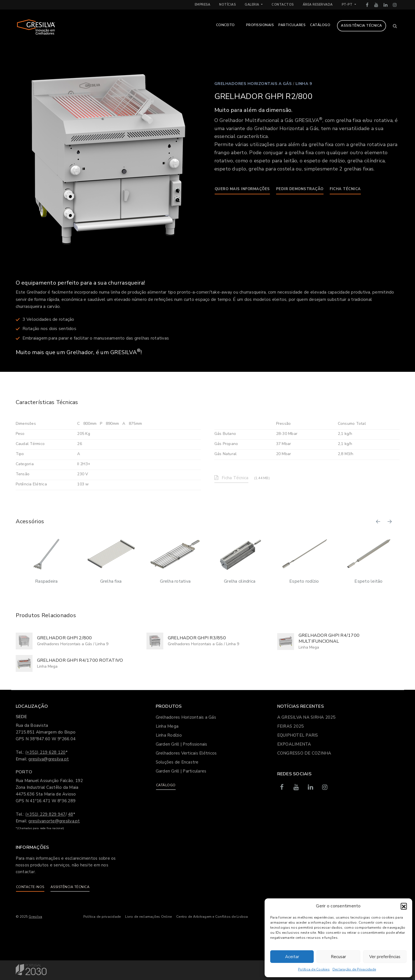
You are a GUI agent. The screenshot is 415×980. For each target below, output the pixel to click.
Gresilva (35, 917)
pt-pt (348, 5)
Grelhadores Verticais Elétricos (186, 753)
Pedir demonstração (300, 189)
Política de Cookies (314, 969)
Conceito (225, 25)
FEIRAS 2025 (291, 726)
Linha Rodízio (169, 735)
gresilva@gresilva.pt (49, 759)
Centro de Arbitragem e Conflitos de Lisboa (212, 917)
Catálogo (320, 25)
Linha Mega (309, 647)
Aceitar (292, 957)
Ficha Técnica (345, 189)
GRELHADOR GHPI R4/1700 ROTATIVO (80, 660)
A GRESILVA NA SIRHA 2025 (306, 717)
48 (71, 814)
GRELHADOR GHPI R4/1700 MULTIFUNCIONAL (329, 638)
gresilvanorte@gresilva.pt (54, 821)
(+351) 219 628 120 (45, 752)
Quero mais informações (242, 189)
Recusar (338, 957)
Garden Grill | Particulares (181, 771)
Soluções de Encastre (177, 762)
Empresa (203, 5)
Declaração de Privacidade (354, 969)
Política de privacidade (102, 917)
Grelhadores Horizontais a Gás (253, 84)
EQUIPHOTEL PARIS (298, 735)
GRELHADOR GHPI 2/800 (65, 638)
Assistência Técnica (362, 26)
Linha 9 (304, 84)
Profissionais (260, 25)
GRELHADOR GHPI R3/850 (197, 638)
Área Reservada (318, 5)
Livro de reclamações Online (148, 917)
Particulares (292, 25)
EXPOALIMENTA (294, 744)
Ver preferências (385, 957)
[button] (404, 906)
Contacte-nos (30, 887)
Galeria (252, 5)
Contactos (283, 5)
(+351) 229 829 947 (45, 814)
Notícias (227, 5)
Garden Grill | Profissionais (182, 744)
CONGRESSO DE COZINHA (304, 753)
